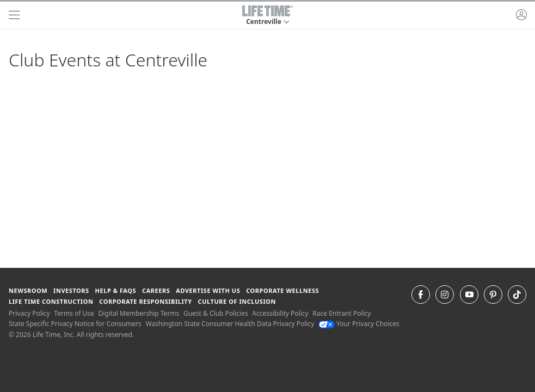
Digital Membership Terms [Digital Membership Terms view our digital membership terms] (139, 313)
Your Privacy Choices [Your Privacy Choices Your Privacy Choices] (359, 324)
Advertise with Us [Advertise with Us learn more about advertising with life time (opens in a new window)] (208, 290)
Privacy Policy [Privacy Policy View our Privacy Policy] (29, 313)
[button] (268, 15)
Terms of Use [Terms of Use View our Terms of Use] (74, 313)
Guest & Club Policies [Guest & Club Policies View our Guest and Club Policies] (216, 313)
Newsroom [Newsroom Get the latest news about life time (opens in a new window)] (28, 290)
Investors (71, 290)
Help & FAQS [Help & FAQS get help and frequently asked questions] (116, 290)
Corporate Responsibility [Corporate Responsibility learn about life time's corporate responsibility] (145, 301)
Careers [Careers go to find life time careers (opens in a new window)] (156, 290)
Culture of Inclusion (237, 301)
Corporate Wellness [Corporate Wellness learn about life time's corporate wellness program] (282, 290)
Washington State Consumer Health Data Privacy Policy (230, 324)
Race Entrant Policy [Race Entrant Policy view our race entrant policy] (342, 313)
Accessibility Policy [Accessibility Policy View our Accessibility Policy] (280, 313)
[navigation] (14, 15)
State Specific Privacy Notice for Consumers (75, 324)
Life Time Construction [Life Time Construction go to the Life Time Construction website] (51, 301)
